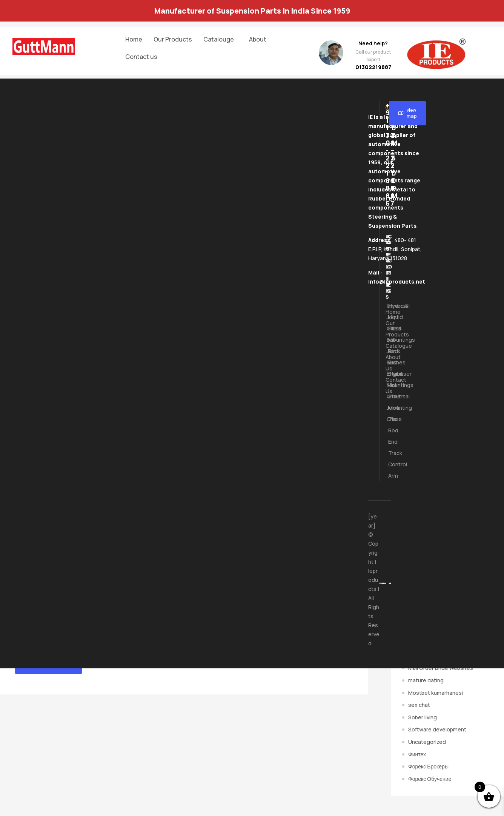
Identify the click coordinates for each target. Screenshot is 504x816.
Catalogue (386, 346)
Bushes (387, 362)
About (258, 39)
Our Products (173, 39)
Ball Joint (387, 345)
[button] (220, 39)
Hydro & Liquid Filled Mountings (389, 323)
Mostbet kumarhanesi (436, 693)
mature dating (426, 680)
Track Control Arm (389, 464)
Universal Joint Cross (387, 317)
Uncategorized (427, 742)
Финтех (417, 754)
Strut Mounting (389, 402)
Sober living (423, 717)
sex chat (419, 705)
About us (386, 363)
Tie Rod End (389, 430)
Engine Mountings (387, 379)
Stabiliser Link (389, 379)
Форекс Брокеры (428, 766)
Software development (437, 729)
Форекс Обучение (430, 779)
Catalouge (219, 39)
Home (134, 39)
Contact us (141, 57)
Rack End (389, 357)
